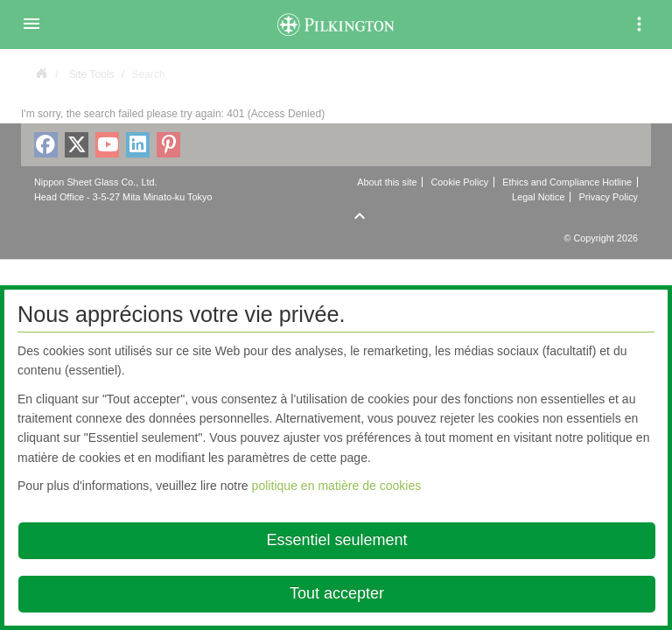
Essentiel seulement (336, 540)
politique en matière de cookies (337, 486)
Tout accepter (337, 593)
